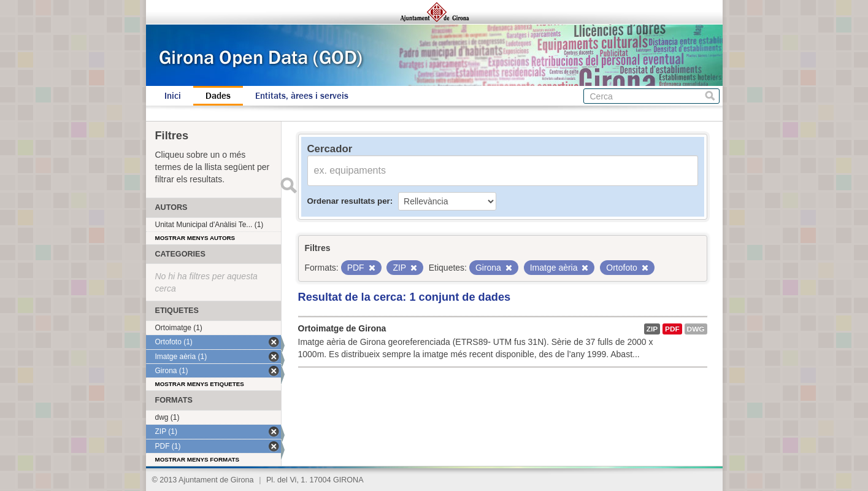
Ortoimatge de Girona (342, 328)
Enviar (289, 185)
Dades (218, 96)
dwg (696, 329)
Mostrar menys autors (195, 238)
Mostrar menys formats (198, 459)
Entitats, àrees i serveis (302, 96)
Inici (173, 96)
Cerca (710, 96)
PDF (672, 329)
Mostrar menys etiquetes (200, 384)
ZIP (652, 329)
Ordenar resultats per (349, 201)
